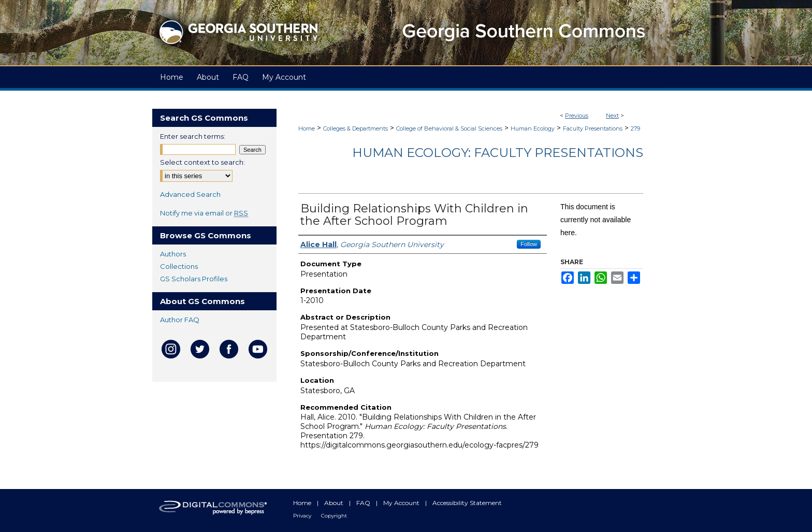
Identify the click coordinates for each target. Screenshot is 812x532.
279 (635, 128)
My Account (402, 503)
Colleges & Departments (356, 128)
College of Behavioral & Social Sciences (449, 128)
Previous (577, 116)
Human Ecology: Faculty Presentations (498, 153)
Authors (173, 254)
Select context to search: (202, 162)
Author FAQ (180, 320)
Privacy (303, 516)
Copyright (334, 516)
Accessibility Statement (467, 503)
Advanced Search (190, 194)
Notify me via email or (204, 213)
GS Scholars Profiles (194, 279)
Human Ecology (533, 128)
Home (307, 128)
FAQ (364, 503)
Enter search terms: (193, 136)
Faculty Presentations (593, 128)
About (335, 503)
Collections (179, 266)
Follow (529, 244)
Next (612, 116)
